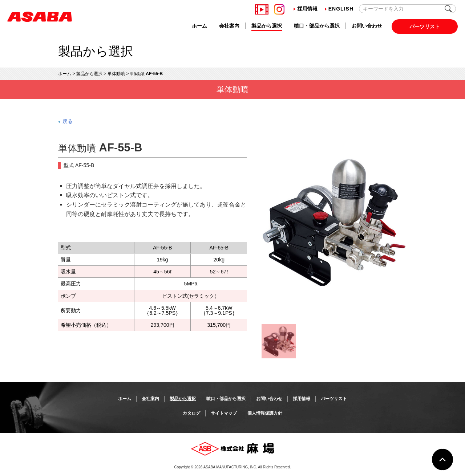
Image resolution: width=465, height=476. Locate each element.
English (339, 9)
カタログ (191, 413)
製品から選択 (267, 26)
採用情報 (306, 9)
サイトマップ (224, 413)
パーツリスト (425, 27)
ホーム (199, 26)
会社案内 (229, 26)
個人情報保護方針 (265, 413)
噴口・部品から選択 (317, 26)
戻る (68, 121)
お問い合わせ (367, 26)
